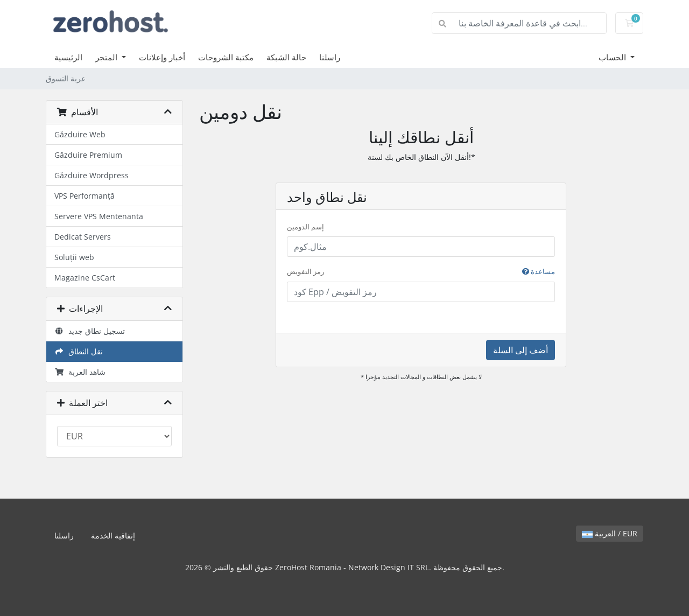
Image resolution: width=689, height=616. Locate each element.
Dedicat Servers (83, 237)
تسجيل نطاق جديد (90, 331)
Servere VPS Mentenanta (99, 216)
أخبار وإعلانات (162, 57)
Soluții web (74, 257)
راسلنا (330, 57)
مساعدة (539, 271)
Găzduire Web (80, 134)
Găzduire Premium (88, 155)
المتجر (107, 57)
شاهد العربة (80, 372)
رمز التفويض (421, 272)
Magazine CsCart (85, 278)
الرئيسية (68, 57)
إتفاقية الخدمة (113, 535)
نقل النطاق (79, 351)
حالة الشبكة (286, 57)
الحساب (613, 57)
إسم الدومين (305, 227)
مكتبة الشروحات (226, 57)
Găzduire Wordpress (92, 175)
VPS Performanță (85, 196)
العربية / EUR (610, 533)
